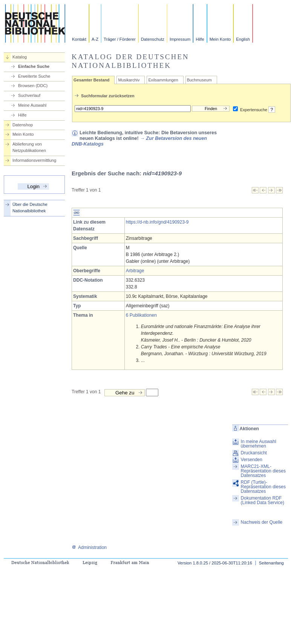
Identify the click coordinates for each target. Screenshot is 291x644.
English (243, 39)
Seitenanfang (271, 563)
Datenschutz (153, 39)
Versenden (252, 460)
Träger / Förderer (120, 39)
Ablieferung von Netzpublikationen (29, 147)
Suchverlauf (29, 95)
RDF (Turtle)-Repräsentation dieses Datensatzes (263, 487)
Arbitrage (135, 271)
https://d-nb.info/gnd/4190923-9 (157, 222)
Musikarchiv (129, 80)
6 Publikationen (141, 315)
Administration (89, 547)
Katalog (20, 57)
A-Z (95, 39)
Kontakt (79, 39)
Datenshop (23, 125)
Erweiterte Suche (34, 76)
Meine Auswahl (32, 105)
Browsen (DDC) (33, 86)
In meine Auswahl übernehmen (259, 444)
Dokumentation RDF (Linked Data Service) (263, 500)
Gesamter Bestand (91, 80)
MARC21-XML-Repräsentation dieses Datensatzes (263, 471)
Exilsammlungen (163, 80)
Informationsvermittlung (34, 160)
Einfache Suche (34, 66)
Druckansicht (254, 453)
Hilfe (200, 39)
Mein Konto (220, 39)
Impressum (180, 39)
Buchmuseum (199, 80)
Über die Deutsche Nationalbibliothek (30, 208)
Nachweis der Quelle (262, 522)
